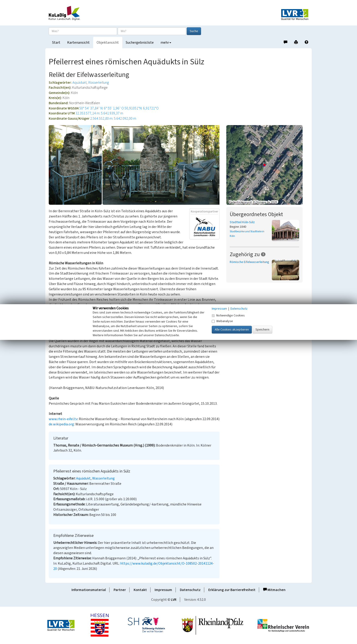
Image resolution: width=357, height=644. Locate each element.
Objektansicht (108, 43)
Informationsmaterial (89, 590)
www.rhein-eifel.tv (63, 419)
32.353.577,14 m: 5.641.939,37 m (99, 113)
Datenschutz (190, 590)
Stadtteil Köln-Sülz (242, 222)
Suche (194, 31)
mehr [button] (166, 43)
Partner (120, 590)
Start (56, 43)
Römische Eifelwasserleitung (249, 262)
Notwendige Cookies (228, 316)
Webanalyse (222, 321)
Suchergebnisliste (140, 43)
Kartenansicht (78, 43)
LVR (174, 600)
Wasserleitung (98, 83)
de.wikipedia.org (61, 424)
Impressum (163, 590)
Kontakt (140, 590)
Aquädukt (79, 83)
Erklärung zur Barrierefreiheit (232, 590)
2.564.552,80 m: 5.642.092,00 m (113, 119)
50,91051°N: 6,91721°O (142, 108)
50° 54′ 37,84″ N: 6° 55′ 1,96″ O (102, 108)
